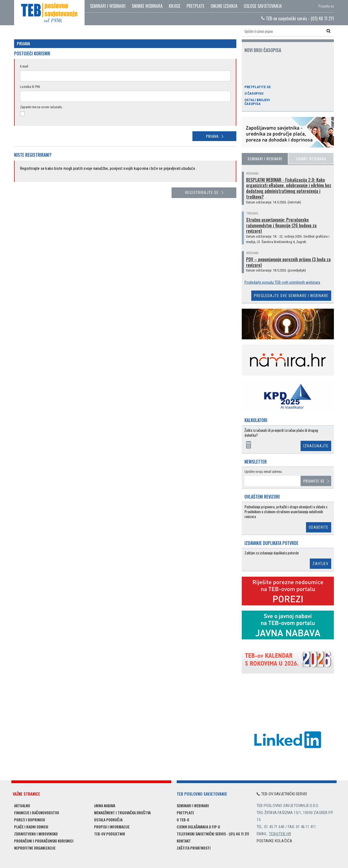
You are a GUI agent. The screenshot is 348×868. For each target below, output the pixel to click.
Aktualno (22, 805)
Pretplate (195, 6)
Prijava (212, 136)
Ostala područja (108, 820)
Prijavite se (326, 6)
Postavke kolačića (274, 841)
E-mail (24, 66)
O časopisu (254, 94)
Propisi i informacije (112, 827)
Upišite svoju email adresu (263, 472)
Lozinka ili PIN (30, 87)
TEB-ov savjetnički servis (282, 794)
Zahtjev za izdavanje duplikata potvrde (272, 553)
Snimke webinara (147, 6)
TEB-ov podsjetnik (109, 834)
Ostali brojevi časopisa (257, 102)
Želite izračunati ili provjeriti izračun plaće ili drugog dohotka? (281, 433)
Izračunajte (316, 446)
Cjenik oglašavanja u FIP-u (198, 827)
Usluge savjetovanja (263, 6)
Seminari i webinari (108, 6)
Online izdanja (224, 6)
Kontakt (184, 841)
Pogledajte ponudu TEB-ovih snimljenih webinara (282, 282)
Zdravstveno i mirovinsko (36, 834)
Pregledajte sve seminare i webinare (291, 296)
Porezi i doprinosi (30, 820)
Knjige (175, 6)
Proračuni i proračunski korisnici (44, 841)
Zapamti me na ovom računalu (41, 107)
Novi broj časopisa (263, 50)
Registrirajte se (202, 193)
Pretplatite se (258, 87)
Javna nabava (105, 805)
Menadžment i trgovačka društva (122, 813)
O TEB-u (183, 820)
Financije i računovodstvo (37, 813)
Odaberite (319, 527)
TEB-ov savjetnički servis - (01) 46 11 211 (298, 18)
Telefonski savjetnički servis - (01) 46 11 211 (213, 834)
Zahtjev (320, 564)
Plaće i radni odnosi (31, 827)
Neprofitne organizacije (35, 848)
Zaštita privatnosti (194, 848)
